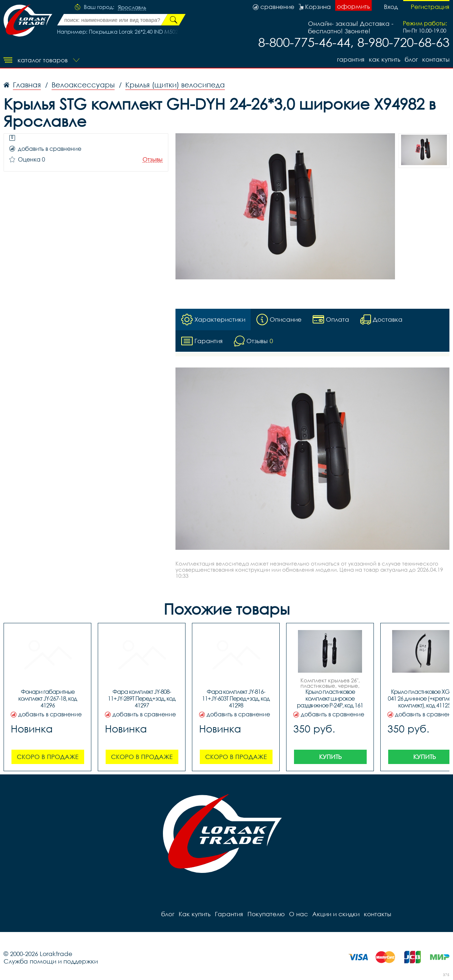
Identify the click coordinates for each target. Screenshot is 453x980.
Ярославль (132, 8)
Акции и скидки (336, 914)
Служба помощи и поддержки (51, 961)
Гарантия (351, 59)
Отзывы (153, 160)
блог (411, 59)
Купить (330, 757)
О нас (298, 914)
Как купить (385, 59)
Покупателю (266, 914)
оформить (353, 6)
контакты (436, 59)
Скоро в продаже (48, 757)
